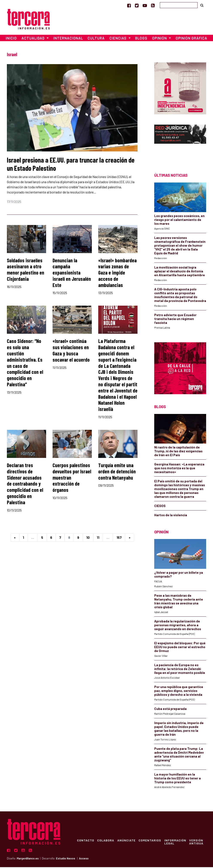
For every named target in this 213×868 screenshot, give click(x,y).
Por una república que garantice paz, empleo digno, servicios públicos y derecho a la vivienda (179, 691)
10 (88, 538)
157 (119, 538)
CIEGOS (160, 507)
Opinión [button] (160, 39)
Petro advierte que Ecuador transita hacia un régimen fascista (175, 320)
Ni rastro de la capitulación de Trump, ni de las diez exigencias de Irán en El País (178, 452)
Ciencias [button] (118, 39)
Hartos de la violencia (171, 516)
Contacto (86, 841)
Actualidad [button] (33, 39)
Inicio (11, 39)
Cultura (96, 39)
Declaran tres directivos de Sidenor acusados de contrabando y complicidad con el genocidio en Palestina (25, 485)
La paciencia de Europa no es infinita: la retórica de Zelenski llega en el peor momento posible (180, 670)
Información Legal (177, 842)
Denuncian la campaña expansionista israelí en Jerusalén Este (72, 273)
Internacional (68, 39)
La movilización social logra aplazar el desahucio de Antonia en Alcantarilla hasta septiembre (180, 272)
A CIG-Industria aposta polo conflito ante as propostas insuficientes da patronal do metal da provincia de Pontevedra (180, 296)
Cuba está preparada (170, 709)
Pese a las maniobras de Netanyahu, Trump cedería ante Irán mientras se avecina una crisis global (179, 602)
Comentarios (151, 841)
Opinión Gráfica (191, 39)
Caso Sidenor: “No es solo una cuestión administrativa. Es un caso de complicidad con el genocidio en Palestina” (25, 364)
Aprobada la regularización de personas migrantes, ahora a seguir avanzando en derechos (178, 626)
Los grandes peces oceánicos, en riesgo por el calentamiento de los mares (179, 220)
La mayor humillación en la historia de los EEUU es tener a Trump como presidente (177, 779)
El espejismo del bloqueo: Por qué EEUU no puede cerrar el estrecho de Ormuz (180, 648)
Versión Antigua (198, 842)
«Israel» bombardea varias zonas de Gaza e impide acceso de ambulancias (117, 273)
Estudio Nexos (66, 859)
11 (98, 538)
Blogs (141, 39)
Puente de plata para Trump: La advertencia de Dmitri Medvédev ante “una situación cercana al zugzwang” (179, 755)
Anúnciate (127, 841)
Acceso (84, 859)
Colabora (106, 841)
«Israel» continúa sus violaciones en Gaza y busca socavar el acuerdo (71, 351)
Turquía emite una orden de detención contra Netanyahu (117, 472)
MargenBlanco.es (28, 859)
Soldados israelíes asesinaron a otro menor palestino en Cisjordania (26, 270)
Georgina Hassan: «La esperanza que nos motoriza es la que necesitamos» (179, 469)
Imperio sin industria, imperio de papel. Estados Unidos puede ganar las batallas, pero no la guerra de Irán (179, 729)
